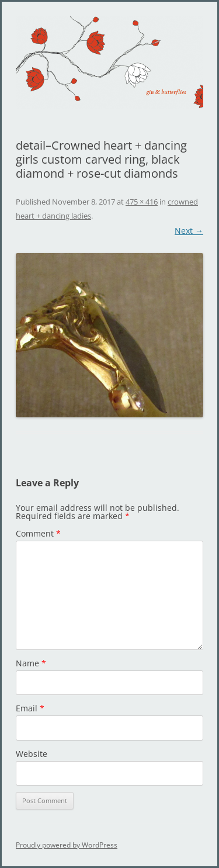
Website (32, 754)
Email (30, 708)
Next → (189, 231)
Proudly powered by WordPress (67, 845)
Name (31, 663)
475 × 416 (142, 202)
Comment (38, 533)
